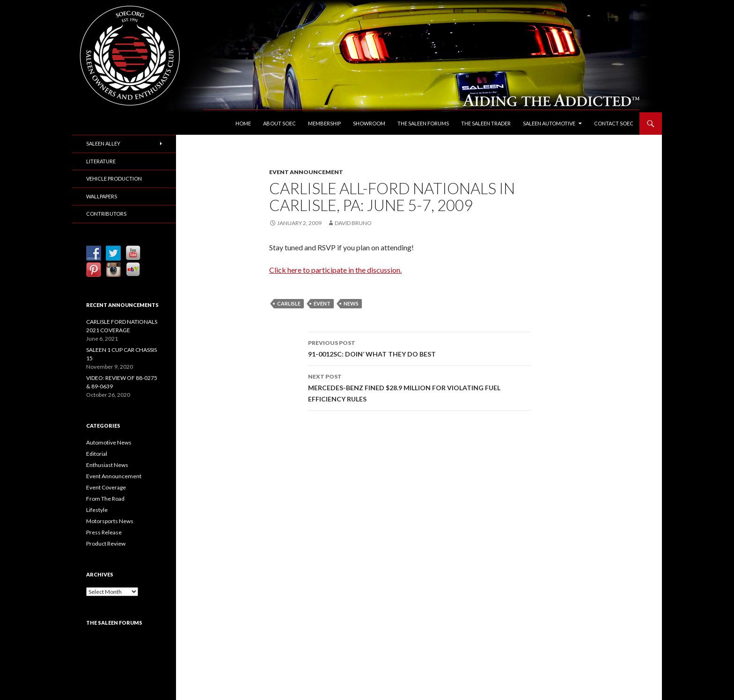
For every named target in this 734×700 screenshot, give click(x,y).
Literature (101, 161)
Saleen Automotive (549, 123)
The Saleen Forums (423, 123)
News (351, 303)
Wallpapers (102, 196)
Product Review (106, 543)
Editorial (97, 454)
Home (243, 123)
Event (322, 303)
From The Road (105, 499)
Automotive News (109, 442)
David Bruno (353, 223)
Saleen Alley (103, 143)
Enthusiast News (107, 465)
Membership (324, 123)
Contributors (106, 214)
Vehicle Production (114, 179)
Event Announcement (306, 172)
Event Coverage (106, 487)
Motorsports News (110, 521)
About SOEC (279, 123)
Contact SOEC (614, 123)
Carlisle (289, 303)
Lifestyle (97, 510)
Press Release (104, 532)
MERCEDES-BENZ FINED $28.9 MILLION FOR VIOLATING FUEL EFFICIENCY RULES (419, 387)
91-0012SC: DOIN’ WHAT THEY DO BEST (419, 348)
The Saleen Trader (486, 123)
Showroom (369, 123)
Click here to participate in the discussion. (335, 270)
